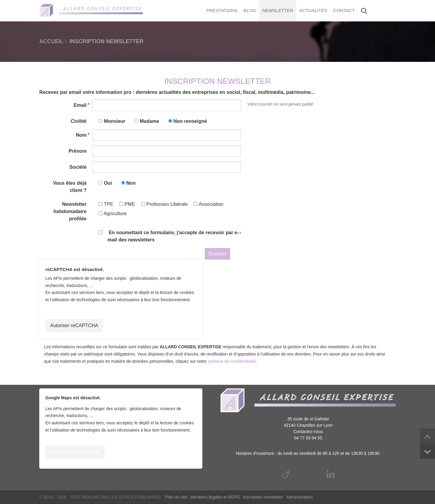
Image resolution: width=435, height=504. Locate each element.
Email (80, 105)
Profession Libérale (164, 204)
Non (131, 183)
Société (78, 167)
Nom (81, 135)
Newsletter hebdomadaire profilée (70, 211)
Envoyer (218, 254)
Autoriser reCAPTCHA (74, 325)
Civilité (79, 121)
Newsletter (278, 10)
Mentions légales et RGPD (215, 497)
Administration (299, 497)
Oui (108, 183)
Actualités (313, 10)
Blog (250, 10)
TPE (106, 204)
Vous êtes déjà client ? (70, 187)
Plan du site (176, 497)
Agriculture (113, 214)
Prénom (78, 151)
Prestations (222, 10)
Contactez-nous (308, 432)
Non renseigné (190, 121)
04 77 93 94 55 (308, 438)
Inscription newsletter (263, 497)
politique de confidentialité (232, 361)
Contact (344, 10)
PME (127, 204)
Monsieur (115, 121)
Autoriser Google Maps (75, 452)
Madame (150, 121)
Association (208, 204)
